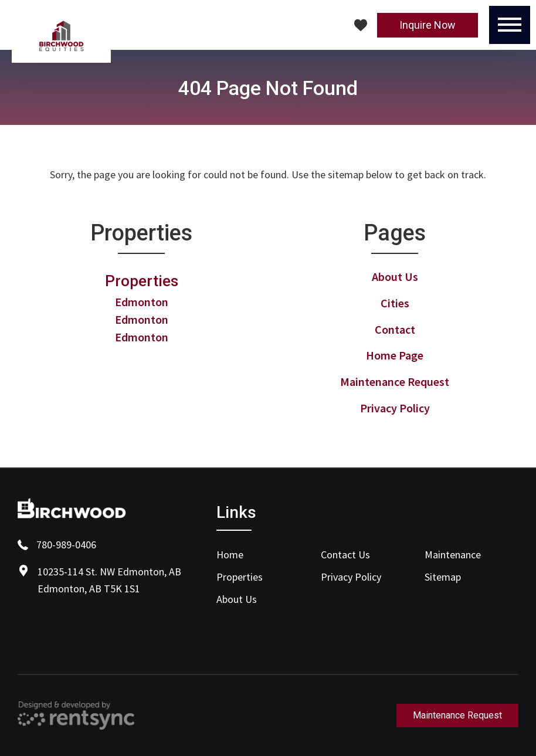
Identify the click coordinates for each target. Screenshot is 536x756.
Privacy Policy (351, 577)
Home (230, 555)
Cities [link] (395, 303)
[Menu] (510, 25)
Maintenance (453, 555)
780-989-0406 (57, 545)
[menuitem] (263, 555)
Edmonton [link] (142, 302)
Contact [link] (395, 329)
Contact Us (345, 555)
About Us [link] (395, 277)
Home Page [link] (395, 355)
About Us (237, 599)
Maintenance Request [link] (395, 382)
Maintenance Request (457, 715)
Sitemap (443, 577)
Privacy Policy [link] (395, 408)
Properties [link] (142, 281)
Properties (240, 577)
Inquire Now (428, 25)
